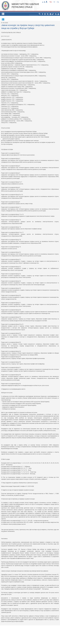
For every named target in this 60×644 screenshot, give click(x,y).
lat (54, 2)
